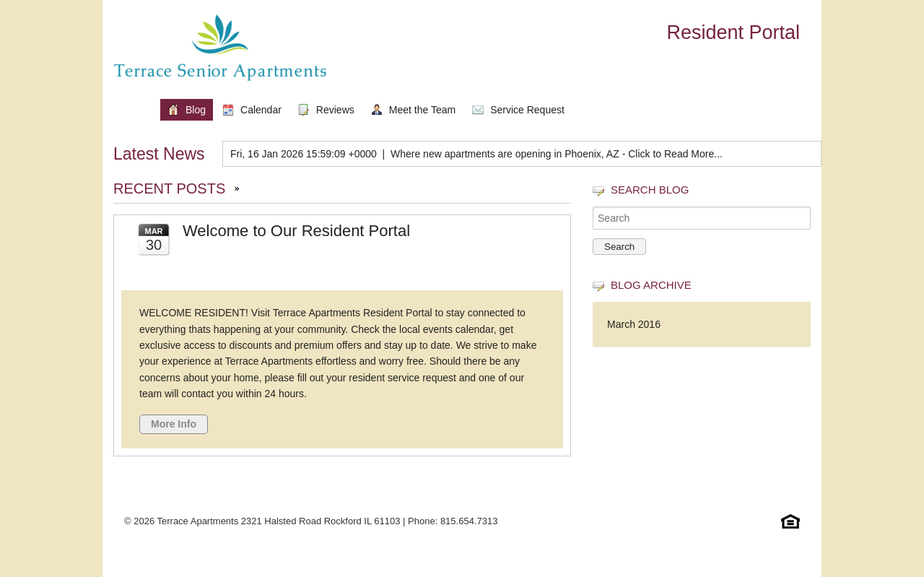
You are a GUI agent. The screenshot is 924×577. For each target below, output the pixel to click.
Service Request (527, 110)
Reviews (335, 110)
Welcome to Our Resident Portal (296, 231)
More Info (174, 424)
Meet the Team (422, 110)
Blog (196, 110)
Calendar (261, 110)
